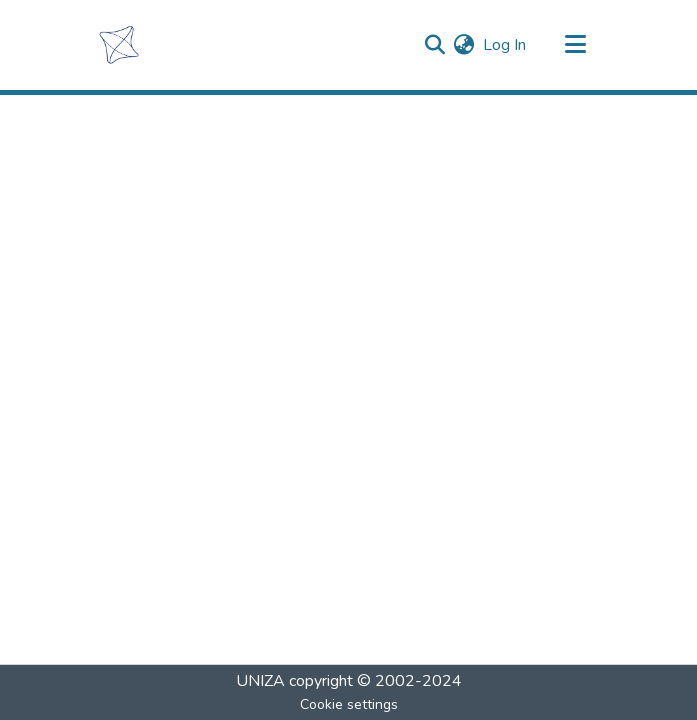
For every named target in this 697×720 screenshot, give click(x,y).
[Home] (118, 45)
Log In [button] (505, 45)
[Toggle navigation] (576, 45)
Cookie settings (349, 704)
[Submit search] (435, 45)
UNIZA (260, 681)
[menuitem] (464, 45)
